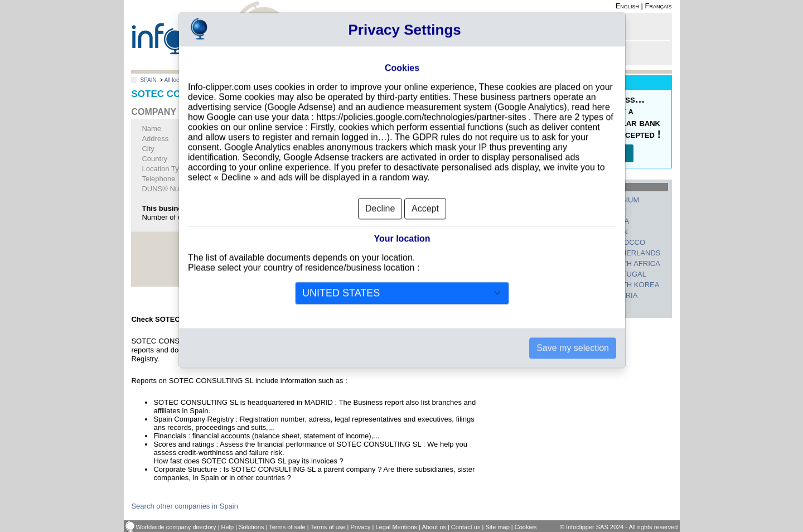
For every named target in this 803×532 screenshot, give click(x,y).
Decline (380, 191)
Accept (425, 191)
